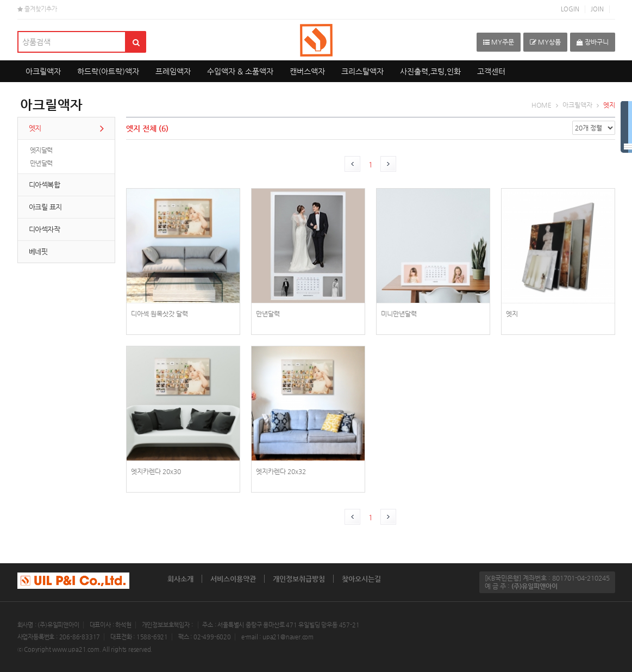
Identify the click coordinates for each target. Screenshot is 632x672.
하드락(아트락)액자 (108, 71)
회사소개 (180, 579)
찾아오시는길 (361, 579)
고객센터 (491, 71)
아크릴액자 (43, 71)
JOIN (597, 9)
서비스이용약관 (233, 579)
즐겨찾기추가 (37, 9)
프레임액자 (173, 71)
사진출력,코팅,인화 (430, 71)
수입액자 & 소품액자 (240, 71)
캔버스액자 (307, 71)
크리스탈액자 (362, 71)
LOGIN (570, 9)
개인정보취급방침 (299, 579)
